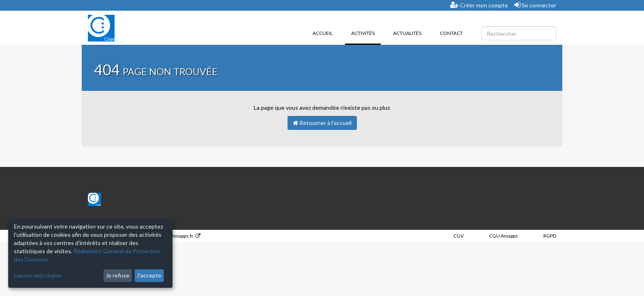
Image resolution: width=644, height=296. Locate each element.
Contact (451, 33)
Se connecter (535, 5)
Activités (366, 32)
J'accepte (149, 275)
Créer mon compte (479, 5)
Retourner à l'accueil (322, 123)
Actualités (407, 33)
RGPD (550, 236)
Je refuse (117, 275)
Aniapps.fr (182, 236)
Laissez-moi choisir (38, 275)
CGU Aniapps (504, 236)
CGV (459, 236)
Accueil (323, 33)
